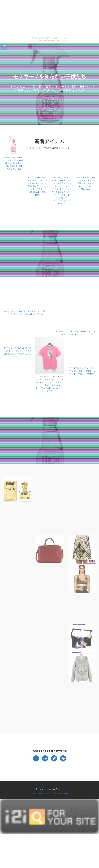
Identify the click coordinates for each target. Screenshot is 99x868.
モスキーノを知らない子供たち (50, 76)
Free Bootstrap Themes (41, 793)
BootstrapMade (61, 793)
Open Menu (4, 47)
